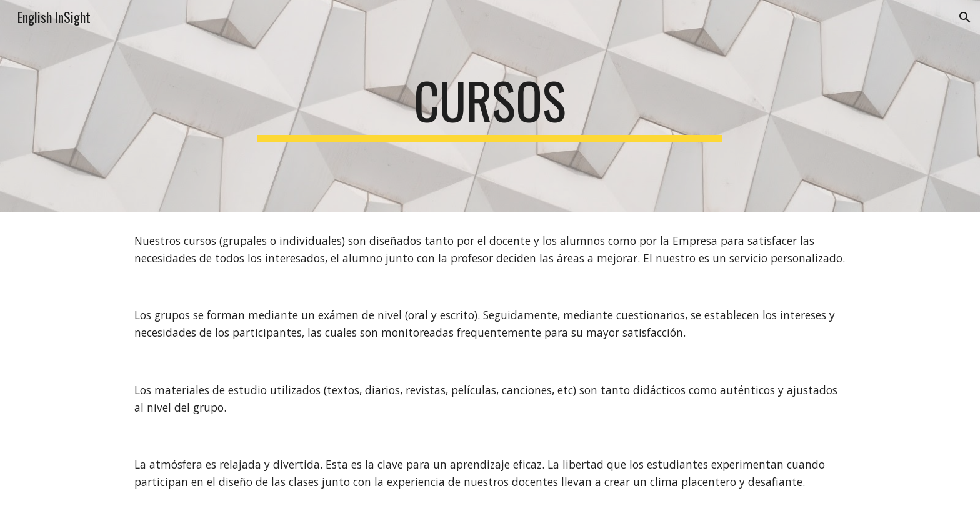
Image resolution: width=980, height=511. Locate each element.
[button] (965, 17)
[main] (490, 106)
